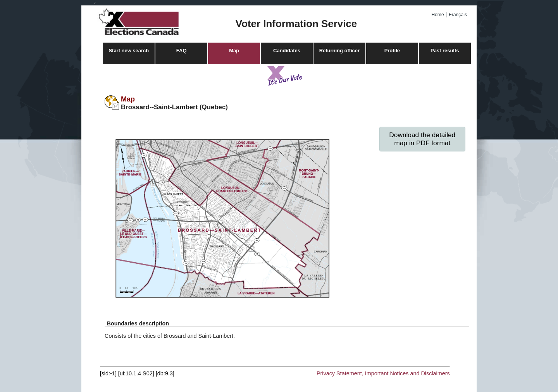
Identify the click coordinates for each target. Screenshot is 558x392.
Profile (392, 51)
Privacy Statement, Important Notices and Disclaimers (383, 373)
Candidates (287, 51)
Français (458, 15)
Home (438, 15)
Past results (445, 51)
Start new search (129, 51)
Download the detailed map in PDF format (422, 139)
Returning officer (339, 51)
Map (234, 51)
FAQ (182, 51)
